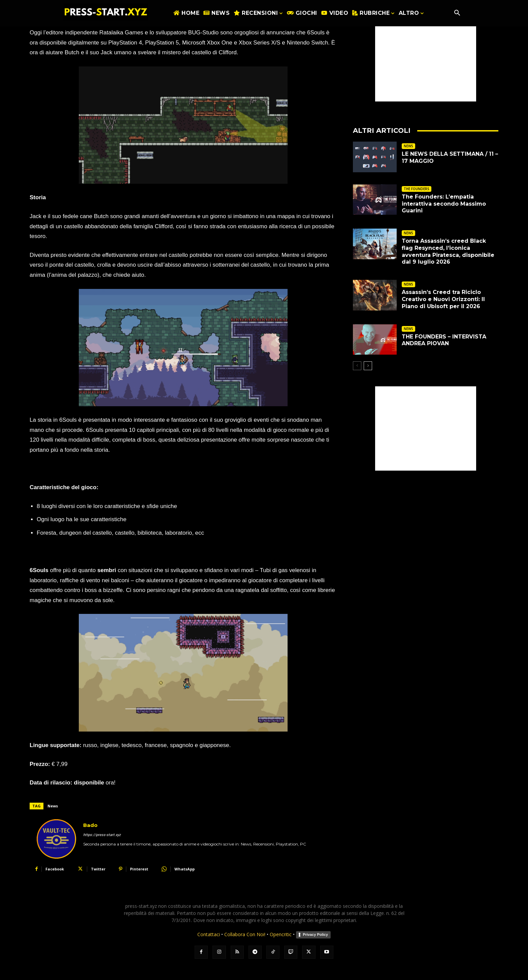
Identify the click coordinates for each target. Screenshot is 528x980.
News (53, 806)
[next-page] (368, 366)
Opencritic (281, 934)
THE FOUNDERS (417, 189)
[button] (457, 13)
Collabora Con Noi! (245, 934)
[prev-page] (357, 366)
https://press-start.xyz (102, 835)
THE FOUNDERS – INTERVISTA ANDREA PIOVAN (444, 340)
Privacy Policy (315, 934)
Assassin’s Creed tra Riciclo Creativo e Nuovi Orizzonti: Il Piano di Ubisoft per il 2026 (443, 299)
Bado (90, 825)
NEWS (408, 146)
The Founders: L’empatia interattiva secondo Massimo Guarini (444, 204)
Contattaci (209, 934)
